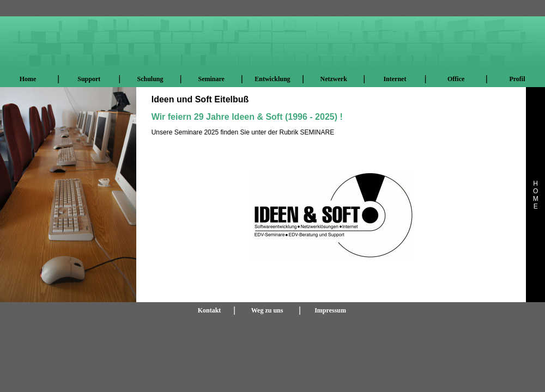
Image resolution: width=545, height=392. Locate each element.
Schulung (150, 79)
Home (28, 79)
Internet (395, 79)
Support (89, 79)
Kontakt (210, 310)
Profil (517, 79)
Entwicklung (272, 79)
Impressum (330, 310)
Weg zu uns (267, 310)
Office (456, 79)
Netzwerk (334, 79)
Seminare (211, 79)
